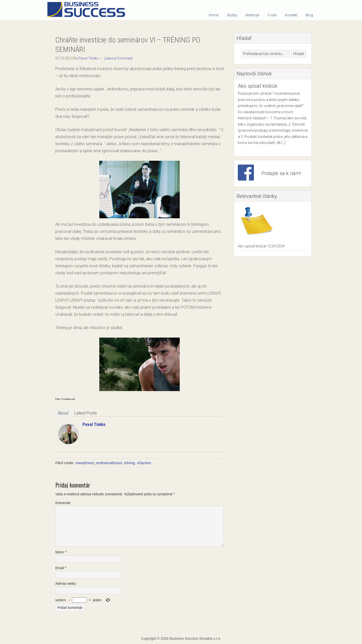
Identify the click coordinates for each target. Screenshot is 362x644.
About (63, 413)
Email (61, 568)
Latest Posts (86, 413)
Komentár (63, 503)
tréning (130, 463)
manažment (85, 463)
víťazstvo (144, 463)
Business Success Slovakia (88, 10)
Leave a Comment (118, 58)
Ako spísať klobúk (258, 86)
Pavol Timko (94, 424)
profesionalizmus (109, 463)
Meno (61, 552)
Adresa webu (66, 583)
